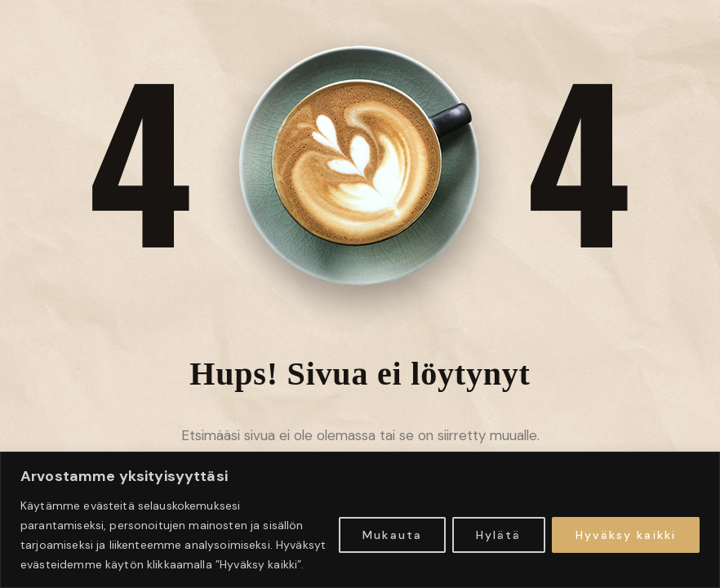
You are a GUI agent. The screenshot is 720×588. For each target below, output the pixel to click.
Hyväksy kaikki (626, 535)
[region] (360, 520)
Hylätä (499, 535)
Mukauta (392, 535)
